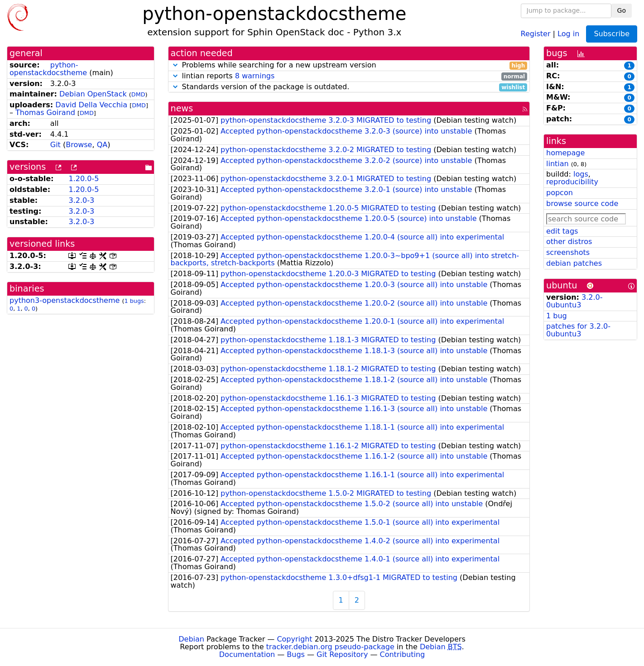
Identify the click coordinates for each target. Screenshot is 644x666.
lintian (557, 164)
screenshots (568, 252)
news (182, 108)
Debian (191, 639)
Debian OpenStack (93, 94)
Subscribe (612, 34)
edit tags (562, 231)
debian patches (574, 263)
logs (581, 174)
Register (536, 33)
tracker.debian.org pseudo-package (330, 647)
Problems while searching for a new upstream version (349, 65)
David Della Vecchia (91, 105)
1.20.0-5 (84, 179)
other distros (569, 242)
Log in (568, 33)
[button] (175, 65)
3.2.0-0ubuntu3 (574, 301)
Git (55, 145)
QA (102, 145)
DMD (138, 94)
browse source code (582, 204)
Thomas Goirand (45, 113)
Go (622, 10)
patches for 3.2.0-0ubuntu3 (578, 330)
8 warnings (255, 76)
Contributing (403, 654)
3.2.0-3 (81, 200)
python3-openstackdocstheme (65, 300)
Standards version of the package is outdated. (349, 87)
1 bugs (134, 301)
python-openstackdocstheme (48, 69)
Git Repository (342, 654)
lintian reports (349, 76)
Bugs (296, 654)
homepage (565, 153)
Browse (79, 145)
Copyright (294, 639)
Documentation (247, 654)
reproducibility (572, 182)
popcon (560, 193)
